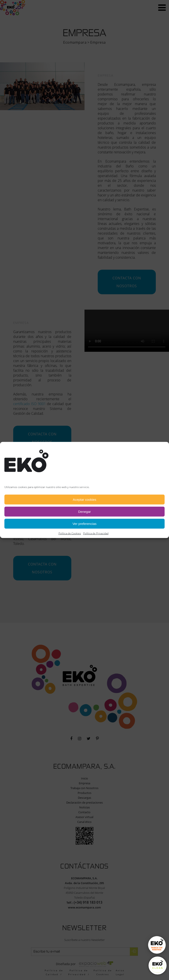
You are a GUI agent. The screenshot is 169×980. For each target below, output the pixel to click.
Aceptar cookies (85, 500)
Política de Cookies (70, 533)
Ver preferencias (84, 524)
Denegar (84, 512)
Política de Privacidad (96, 533)
